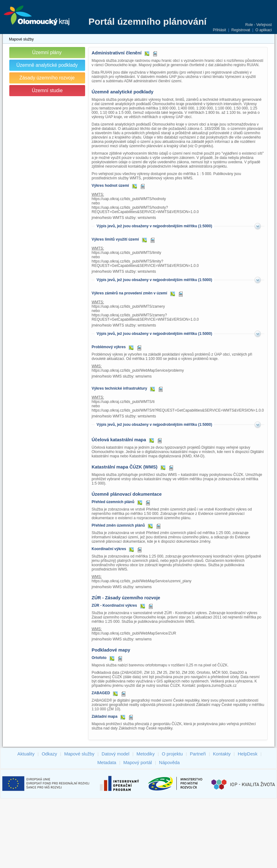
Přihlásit (220, 30)
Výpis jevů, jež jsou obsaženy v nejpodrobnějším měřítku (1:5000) (154, 226)
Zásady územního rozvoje (47, 78)
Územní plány (47, 52)
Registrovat (241, 30)
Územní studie (47, 90)
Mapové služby (21, 39)
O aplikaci (264, 30)
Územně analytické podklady (47, 65)
